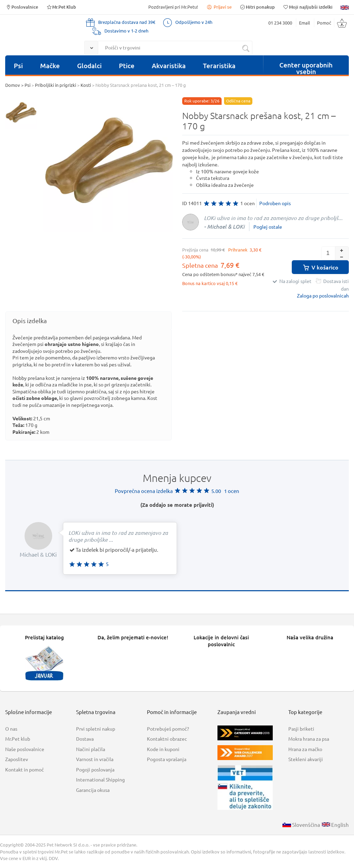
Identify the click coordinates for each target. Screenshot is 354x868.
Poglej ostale (268, 227)
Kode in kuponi (163, 749)
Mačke (50, 66)
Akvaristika (169, 66)
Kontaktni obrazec (167, 739)
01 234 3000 (280, 23)
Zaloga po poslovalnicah (323, 295)
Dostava (85, 739)
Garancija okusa (93, 790)
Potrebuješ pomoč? (168, 729)
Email (305, 23)
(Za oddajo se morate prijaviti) (177, 505)
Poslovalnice (22, 7)
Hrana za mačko (305, 749)
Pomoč (324, 23)
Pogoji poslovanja (95, 769)
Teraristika (219, 66)
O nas (11, 729)
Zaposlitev (17, 759)
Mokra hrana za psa (309, 739)
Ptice (127, 66)
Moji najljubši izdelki (308, 7)
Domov (13, 85)
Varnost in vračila (95, 759)
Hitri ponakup (257, 7)
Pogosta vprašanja (167, 759)
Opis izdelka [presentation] (30, 321)
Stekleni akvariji (306, 759)
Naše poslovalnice (25, 749)
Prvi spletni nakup (96, 729)
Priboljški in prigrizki (55, 85)
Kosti (86, 85)
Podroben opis (275, 203)
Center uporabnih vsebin (306, 67)
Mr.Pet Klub (61, 7)
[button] (342, 250)
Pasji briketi (301, 729)
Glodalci (89, 66)
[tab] (88, 321)
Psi (18, 66)
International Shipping (100, 779)
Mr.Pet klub (18, 739)
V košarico (320, 267)
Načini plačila (91, 749)
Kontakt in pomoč (25, 769)
